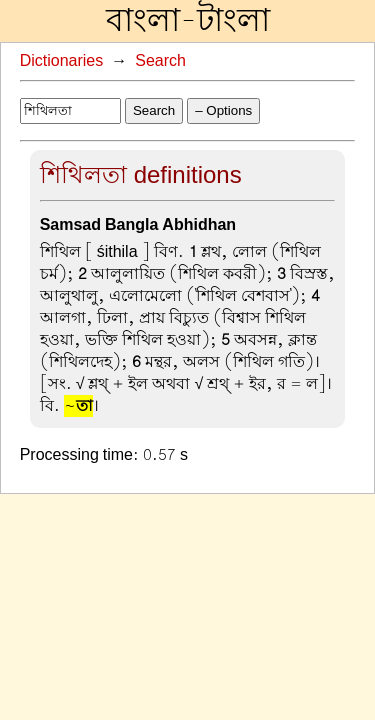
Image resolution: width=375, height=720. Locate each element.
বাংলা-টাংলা (188, 21)
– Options (223, 110)
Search (160, 61)
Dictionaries (62, 61)
